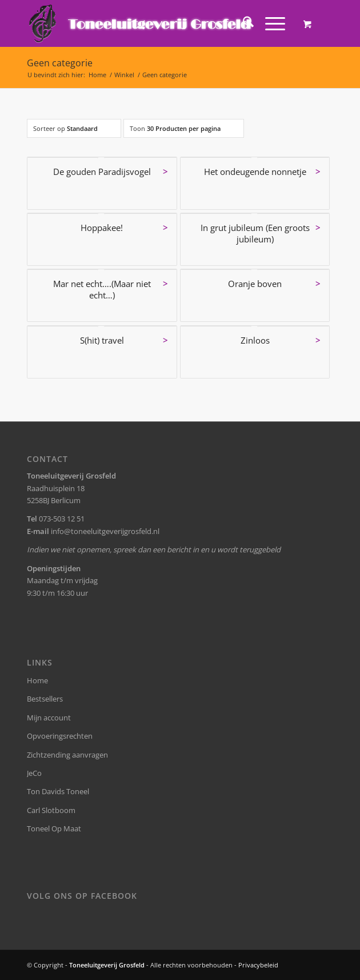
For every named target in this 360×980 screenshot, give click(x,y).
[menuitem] (243, 23)
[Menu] (269, 23)
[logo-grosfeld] (149, 23)
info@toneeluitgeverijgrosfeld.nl (105, 531)
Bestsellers (45, 699)
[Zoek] (243, 23)
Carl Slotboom (51, 810)
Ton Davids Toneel (58, 791)
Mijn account (49, 718)
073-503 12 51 (62, 519)
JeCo (34, 773)
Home (37, 680)
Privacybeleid (258, 965)
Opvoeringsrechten (60, 736)
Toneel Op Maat (54, 828)
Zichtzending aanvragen (67, 755)
